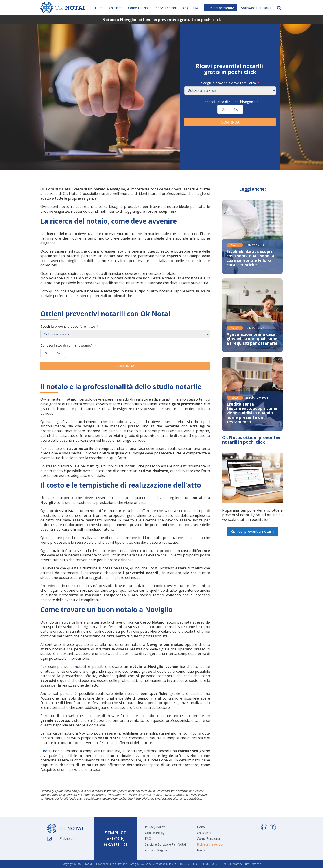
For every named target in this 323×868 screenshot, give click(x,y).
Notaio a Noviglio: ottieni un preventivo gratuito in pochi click (161, 20)
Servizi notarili (167, 8)
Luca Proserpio (253, 864)
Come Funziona (140, 8)
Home (100, 8)
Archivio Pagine (156, 850)
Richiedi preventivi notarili (252, 531)
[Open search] (279, 8)
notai (47, 751)
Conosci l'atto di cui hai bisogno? (228, 102)
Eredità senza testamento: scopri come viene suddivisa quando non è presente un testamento (252, 413)
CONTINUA (230, 122)
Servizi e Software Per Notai (165, 844)
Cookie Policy (155, 833)
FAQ (196, 8)
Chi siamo (116, 8)
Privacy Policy (155, 827)
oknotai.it (78, 667)
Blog (185, 8)
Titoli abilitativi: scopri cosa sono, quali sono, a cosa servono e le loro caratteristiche (250, 258)
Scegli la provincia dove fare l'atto (229, 83)
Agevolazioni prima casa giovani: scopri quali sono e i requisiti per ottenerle (252, 339)
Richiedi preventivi (220, 8)
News (235, 245)
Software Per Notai (256, 8)
